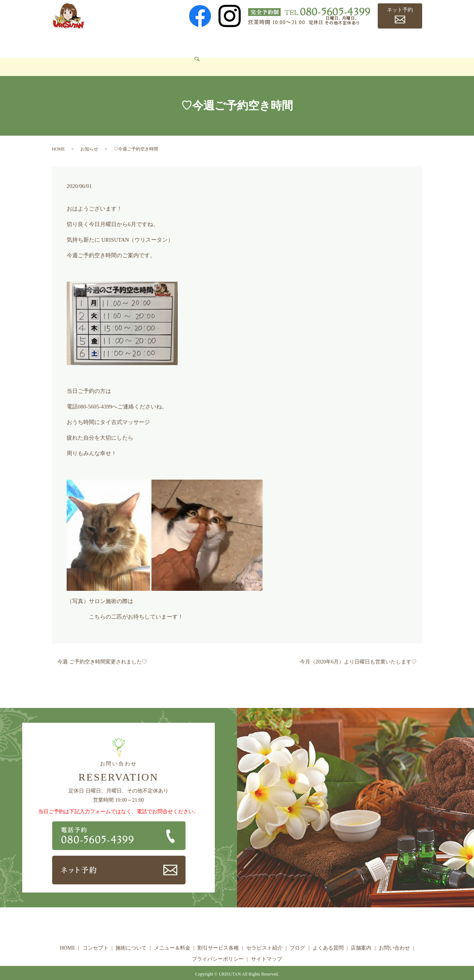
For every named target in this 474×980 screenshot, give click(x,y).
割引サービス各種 (234, 43)
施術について (136, 43)
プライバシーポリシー (218, 948)
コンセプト (96, 43)
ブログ (322, 43)
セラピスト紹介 (285, 43)
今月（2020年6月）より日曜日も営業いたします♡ (358, 651)
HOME (65, 43)
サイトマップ (267, 948)
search (104, 56)
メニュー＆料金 (182, 43)
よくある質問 (356, 43)
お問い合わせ (73, 56)
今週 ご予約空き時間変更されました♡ (102, 651)
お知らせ (89, 138)
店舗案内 (393, 43)
